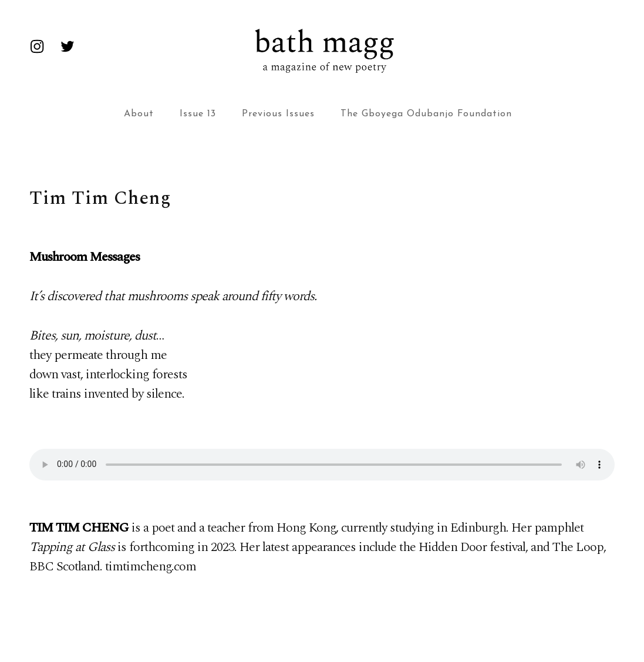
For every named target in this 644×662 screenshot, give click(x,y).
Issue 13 (198, 114)
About (139, 114)
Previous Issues (278, 114)
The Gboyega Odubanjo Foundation (426, 114)
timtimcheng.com (151, 567)
